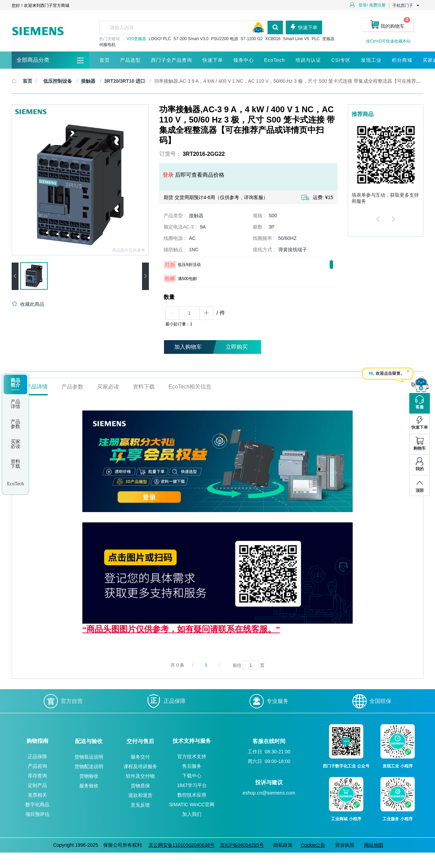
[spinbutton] (189, 313)
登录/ (363, 5)
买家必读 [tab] (108, 387)
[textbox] (183, 27)
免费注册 (377, 5)
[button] (173, 313)
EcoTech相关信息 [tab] (190, 387)
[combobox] (191, 27)
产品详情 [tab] (37, 387)
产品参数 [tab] (72, 387)
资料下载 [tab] (144, 387)
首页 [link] (27, 81)
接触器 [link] (89, 81)
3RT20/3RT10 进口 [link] (126, 81)
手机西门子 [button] (406, 5)
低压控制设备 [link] (58, 81)
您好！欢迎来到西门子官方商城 (40, 5)
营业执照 (345, 845)
